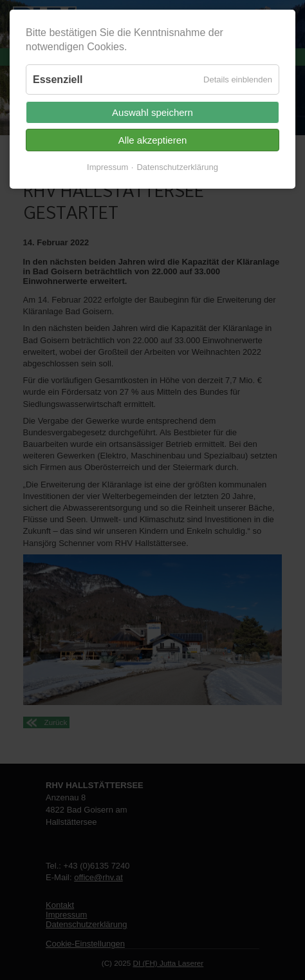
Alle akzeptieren (153, 140)
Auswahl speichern (152, 112)
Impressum (107, 167)
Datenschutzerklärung (177, 167)
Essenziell (58, 80)
